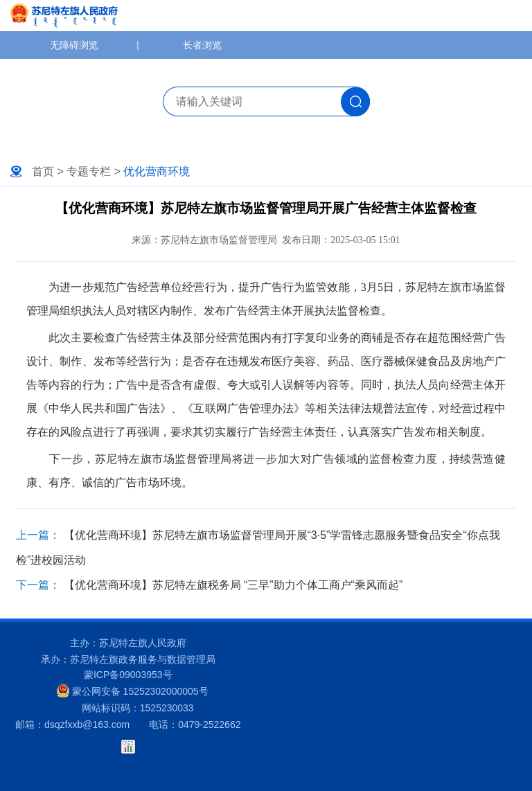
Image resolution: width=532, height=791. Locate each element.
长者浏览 (202, 45)
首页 (43, 171)
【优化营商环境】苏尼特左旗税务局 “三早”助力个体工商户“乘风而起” (233, 585)
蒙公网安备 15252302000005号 (133, 691)
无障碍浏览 (74, 45)
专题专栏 (89, 171)
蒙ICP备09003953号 (128, 675)
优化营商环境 (157, 171)
